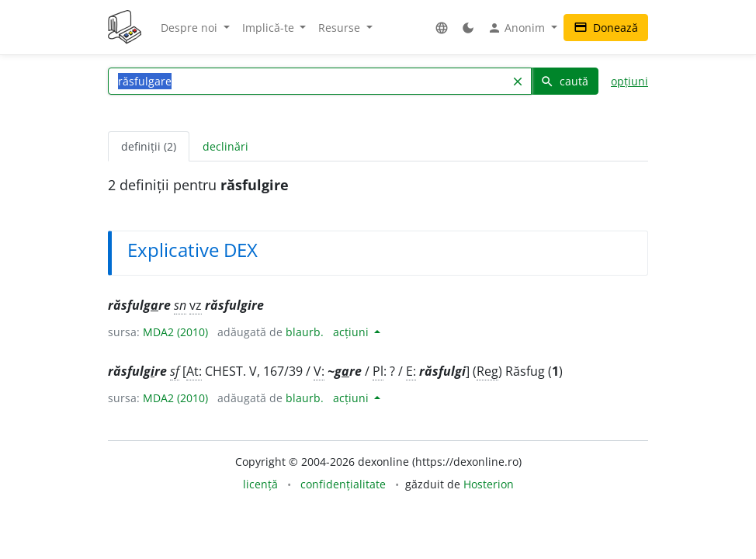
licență (260, 484)
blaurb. (305, 332)
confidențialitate (343, 484)
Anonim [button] (518, 28)
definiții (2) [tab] (149, 146)
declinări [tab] (225, 146)
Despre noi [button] (191, 28)
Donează (606, 28)
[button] (442, 28)
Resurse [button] (341, 28)
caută (564, 81)
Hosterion (489, 484)
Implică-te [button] (270, 28)
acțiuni (352, 332)
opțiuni (629, 81)
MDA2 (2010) (175, 332)
